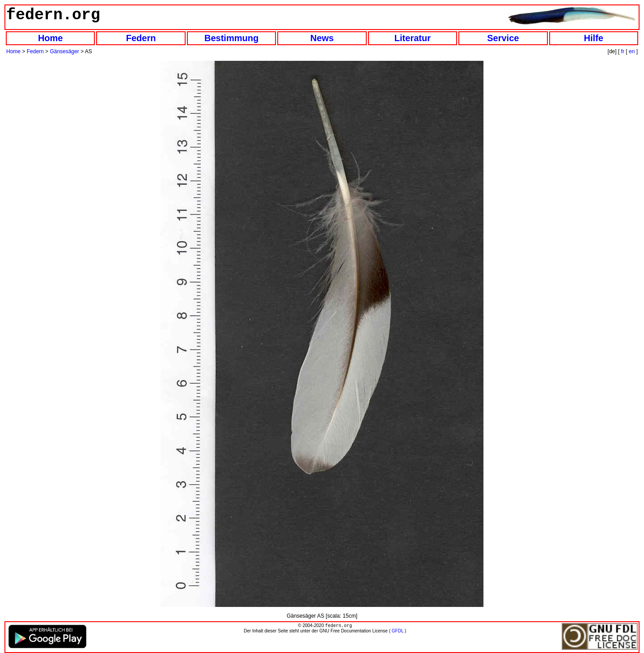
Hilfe (594, 38)
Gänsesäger (64, 51)
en (632, 51)
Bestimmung (231, 38)
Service (503, 38)
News (322, 38)
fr (623, 51)
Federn (141, 38)
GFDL (398, 632)
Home (51, 38)
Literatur (413, 38)
